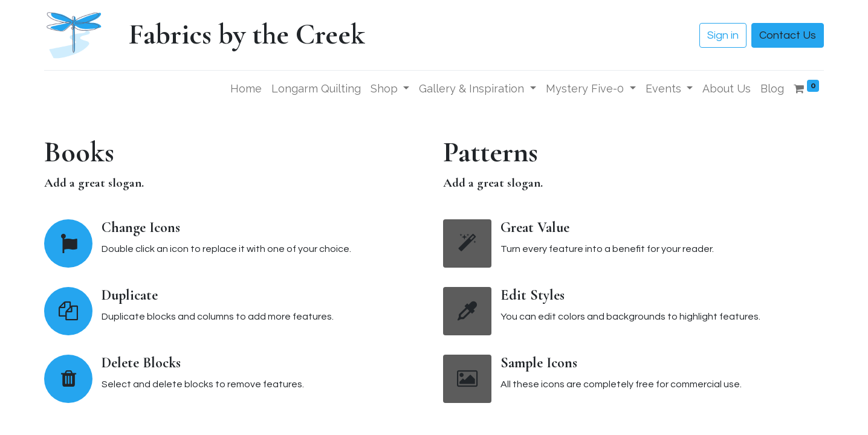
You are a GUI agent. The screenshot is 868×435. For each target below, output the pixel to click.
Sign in (723, 35)
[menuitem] (246, 89)
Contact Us (788, 35)
